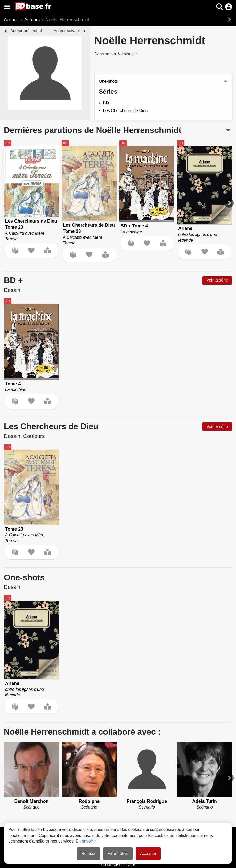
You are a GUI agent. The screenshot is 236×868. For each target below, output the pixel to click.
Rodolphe (89, 801)
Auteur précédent (26, 31)
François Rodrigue (147, 801)
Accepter (148, 853)
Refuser (88, 853)
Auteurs (32, 20)
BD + (108, 103)
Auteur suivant (67, 31)
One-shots (108, 81)
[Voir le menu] (7, 7)
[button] (220, 7)
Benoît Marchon (31, 801)
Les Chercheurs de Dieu (125, 111)
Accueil (11, 20)
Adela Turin (204, 801)
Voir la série (217, 280)
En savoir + (86, 841)
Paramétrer (118, 853)
